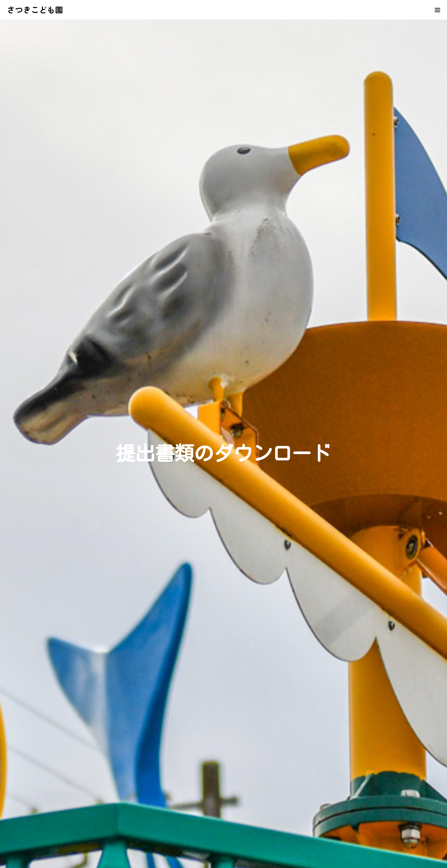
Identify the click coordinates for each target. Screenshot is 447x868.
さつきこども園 (35, 10)
